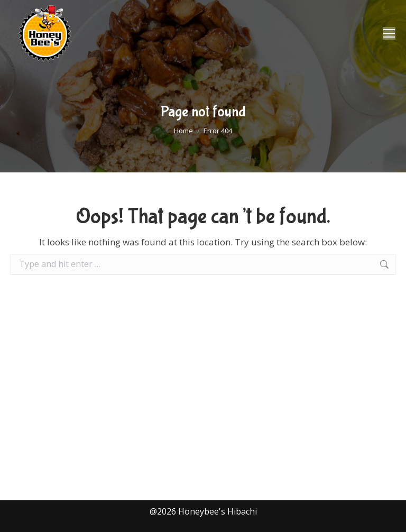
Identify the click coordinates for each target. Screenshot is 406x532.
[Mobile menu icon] (389, 33)
